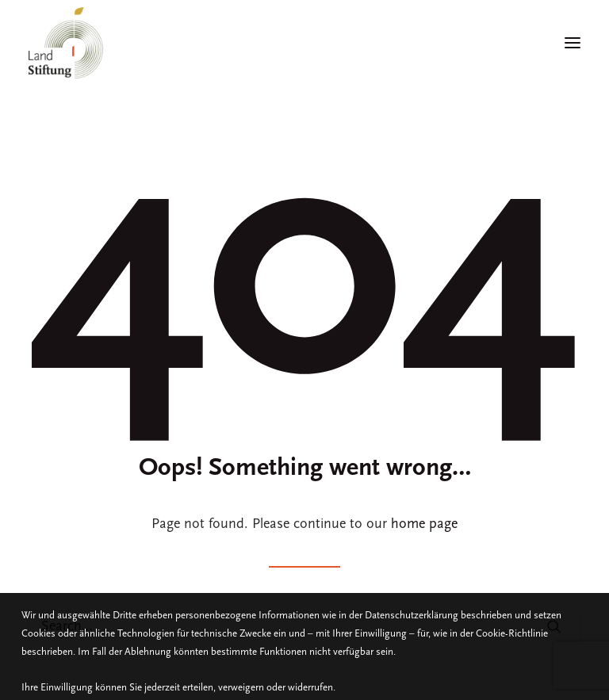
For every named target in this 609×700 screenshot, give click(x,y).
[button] (554, 626)
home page (424, 524)
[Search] (304, 627)
